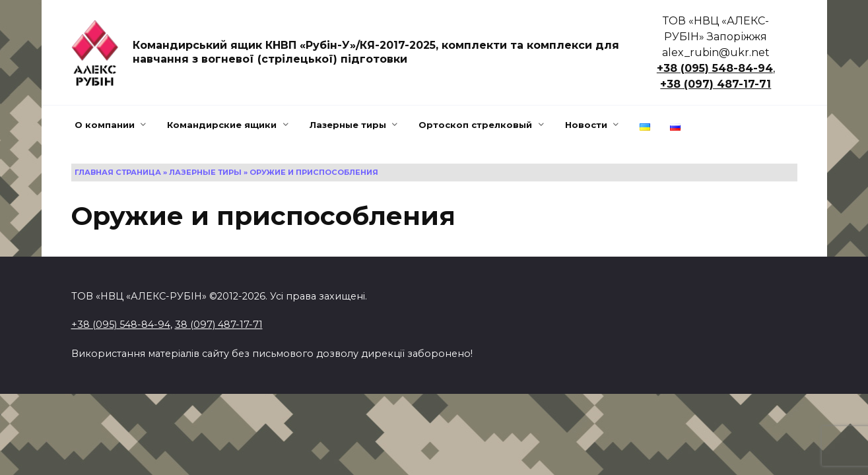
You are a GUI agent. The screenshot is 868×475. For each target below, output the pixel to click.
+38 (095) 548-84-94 (715, 68)
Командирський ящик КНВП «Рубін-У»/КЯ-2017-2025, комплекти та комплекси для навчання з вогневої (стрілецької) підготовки (376, 52)
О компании (105, 125)
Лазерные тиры (348, 125)
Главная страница (118, 172)
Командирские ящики (222, 125)
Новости (586, 125)
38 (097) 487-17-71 (219, 325)
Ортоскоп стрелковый (475, 125)
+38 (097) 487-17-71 (716, 84)
